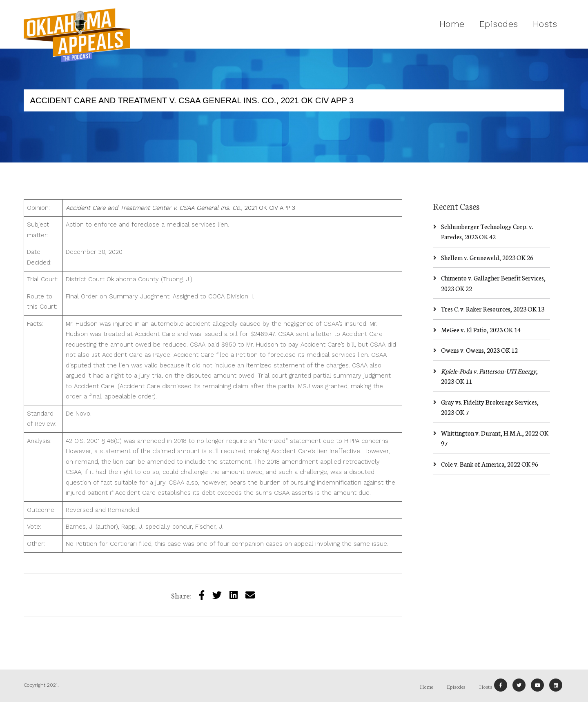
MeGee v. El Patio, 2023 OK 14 (481, 330)
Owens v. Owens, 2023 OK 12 (479, 350)
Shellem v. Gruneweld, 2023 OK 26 (487, 257)
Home (452, 24)
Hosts (545, 24)
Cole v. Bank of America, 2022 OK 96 (490, 464)
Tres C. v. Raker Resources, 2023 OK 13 (493, 309)
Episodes (499, 24)
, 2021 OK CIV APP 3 (180, 208)
